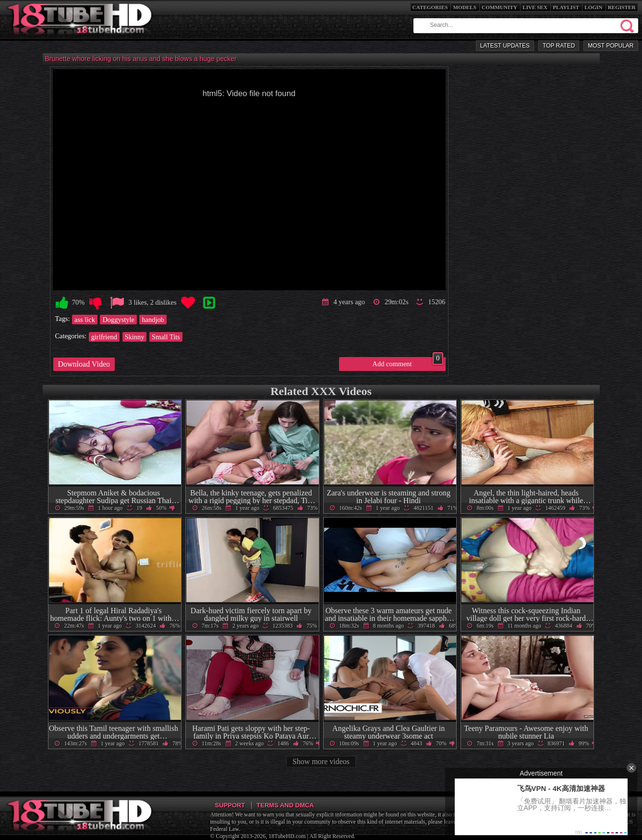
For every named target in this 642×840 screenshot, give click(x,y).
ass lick (85, 320)
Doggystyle (118, 320)
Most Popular (611, 46)
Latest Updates (505, 46)
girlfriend (104, 337)
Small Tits (166, 337)
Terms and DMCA (285, 805)
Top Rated (559, 46)
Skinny (135, 337)
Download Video (84, 364)
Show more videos (321, 761)
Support (230, 805)
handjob (153, 320)
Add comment (408, 362)
